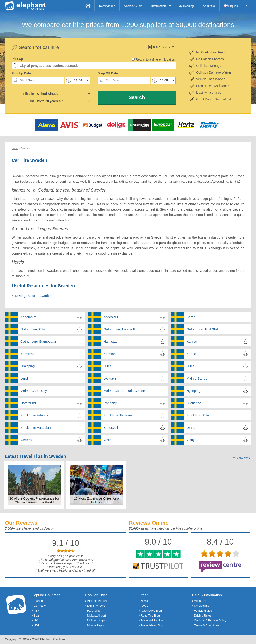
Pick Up (17, 59)
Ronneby (110, 403)
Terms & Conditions (207, 625)
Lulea (108, 366)
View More (244, 458)
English (231, 6)
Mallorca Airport (97, 620)
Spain (37, 615)
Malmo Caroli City (34, 391)
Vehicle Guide (133, 6)
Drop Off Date (108, 73)
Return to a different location (155, 59)
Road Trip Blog (150, 615)
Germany (40, 606)
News (144, 601)
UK (36, 620)
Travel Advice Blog (153, 620)
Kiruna (191, 354)
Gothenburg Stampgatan (39, 341)
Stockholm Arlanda (34, 415)
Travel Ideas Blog (152, 625)
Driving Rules (203, 615)
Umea (191, 428)
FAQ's (144, 606)
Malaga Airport (96, 615)
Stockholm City (198, 415)
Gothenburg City (33, 329)
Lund (24, 378)
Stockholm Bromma (118, 415)
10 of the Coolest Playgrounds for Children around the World (34, 500)
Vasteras (27, 440)
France (38, 601)
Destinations (107, 6)
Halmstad (110, 341)
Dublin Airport (96, 606)
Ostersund (28, 403)
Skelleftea (194, 403)
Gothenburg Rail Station (204, 329)
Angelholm (28, 317)
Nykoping (193, 391)
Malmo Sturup (197, 378)
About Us (209, 6)
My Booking (186, 6)
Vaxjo (107, 440)
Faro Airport (95, 611)
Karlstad (110, 354)
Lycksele (110, 378)
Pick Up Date (21, 73)
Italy (36, 611)
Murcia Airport (96, 625)
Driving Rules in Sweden (33, 296)
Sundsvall (111, 428)
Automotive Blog (151, 611)
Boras (191, 317)
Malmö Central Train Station (124, 391)
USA (37, 625)
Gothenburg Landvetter (121, 329)
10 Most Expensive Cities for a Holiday (97, 500)
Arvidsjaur (111, 317)
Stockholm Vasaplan (36, 428)
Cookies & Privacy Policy (210, 620)
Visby (190, 440)
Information (159, 6)
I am (31, 101)
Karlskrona (28, 354)
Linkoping (28, 366)
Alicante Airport (97, 601)
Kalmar (192, 341)
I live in (29, 94)
